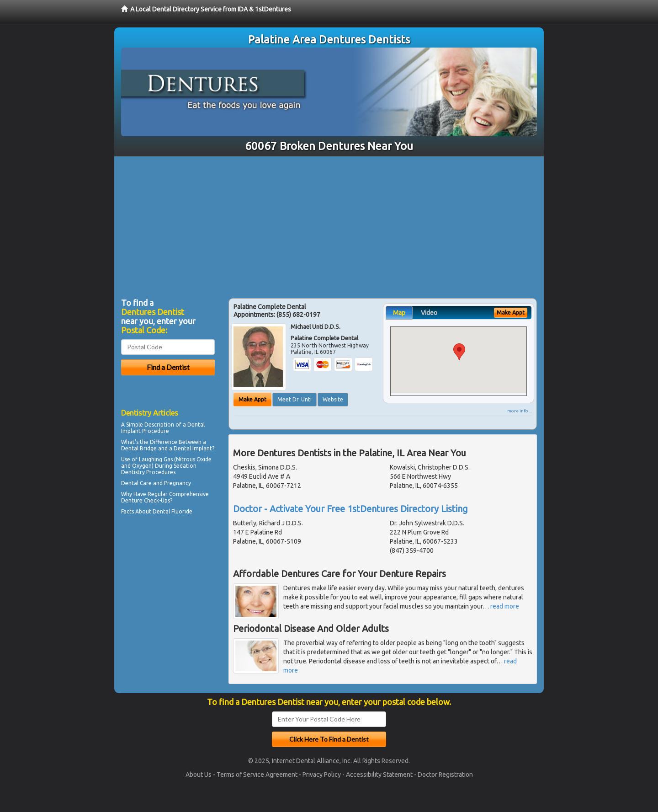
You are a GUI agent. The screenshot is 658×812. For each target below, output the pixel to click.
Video (429, 313)
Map (399, 313)
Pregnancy (178, 483)
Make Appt (252, 399)
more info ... (520, 411)
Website (333, 399)
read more (505, 606)
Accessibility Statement (379, 775)
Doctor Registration (445, 775)
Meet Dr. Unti (295, 399)
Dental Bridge (139, 448)
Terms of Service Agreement (257, 775)
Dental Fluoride (172, 511)
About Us (199, 775)
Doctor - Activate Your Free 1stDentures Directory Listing (350, 509)
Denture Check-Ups (146, 500)
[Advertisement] (329, 225)
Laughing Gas (156, 459)
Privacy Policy (322, 775)
